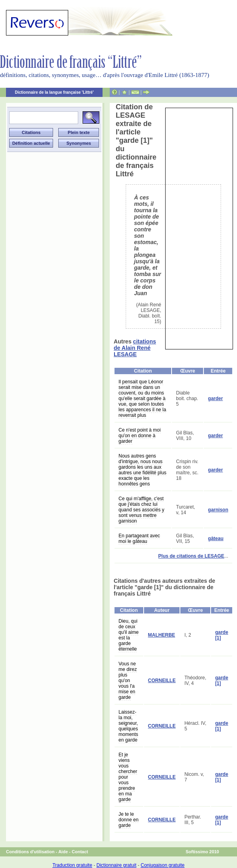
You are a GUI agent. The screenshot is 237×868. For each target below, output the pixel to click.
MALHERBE (162, 635)
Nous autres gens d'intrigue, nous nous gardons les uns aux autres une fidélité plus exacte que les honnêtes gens (142, 470)
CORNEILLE (162, 681)
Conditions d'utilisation (30, 852)
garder (215, 398)
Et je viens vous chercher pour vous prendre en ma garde (128, 777)
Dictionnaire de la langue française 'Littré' (54, 92)
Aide (63, 852)
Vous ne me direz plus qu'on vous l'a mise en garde (128, 681)
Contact (80, 852)
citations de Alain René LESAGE (135, 348)
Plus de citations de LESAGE (191, 556)
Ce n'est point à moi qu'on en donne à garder (140, 436)
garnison (218, 510)
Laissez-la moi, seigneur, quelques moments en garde (128, 726)
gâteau (216, 539)
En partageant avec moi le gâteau (139, 539)
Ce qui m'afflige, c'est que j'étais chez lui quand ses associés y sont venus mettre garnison (141, 510)
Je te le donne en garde (128, 820)
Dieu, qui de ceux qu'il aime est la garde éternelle (128, 635)
